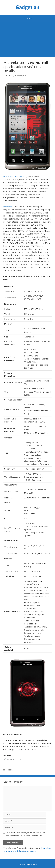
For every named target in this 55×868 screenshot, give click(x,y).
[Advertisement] (27, 38)
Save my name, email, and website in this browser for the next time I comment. (26, 834)
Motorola (8, 207)
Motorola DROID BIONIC (15, 177)
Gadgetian (28, 7)
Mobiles (10, 770)
